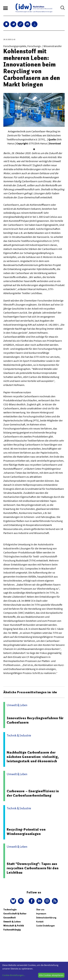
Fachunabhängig (12, 930)
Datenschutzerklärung (46, 918)
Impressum (41, 914)
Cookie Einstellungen (45, 926)
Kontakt (40, 922)
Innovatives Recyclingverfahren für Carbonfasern (35, 720)
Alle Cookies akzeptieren (51, 975)
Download (55, 143)
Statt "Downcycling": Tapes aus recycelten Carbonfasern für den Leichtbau (33, 868)
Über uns (40, 910)
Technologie (10, 910)
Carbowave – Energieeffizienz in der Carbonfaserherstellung (33, 793)
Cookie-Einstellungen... (14, 975)
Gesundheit (9, 918)
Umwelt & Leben (12, 922)
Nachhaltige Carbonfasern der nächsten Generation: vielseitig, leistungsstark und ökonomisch (33, 757)
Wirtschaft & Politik (14, 926)
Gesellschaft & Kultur (15, 914)
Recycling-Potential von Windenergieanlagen (26, 832)
